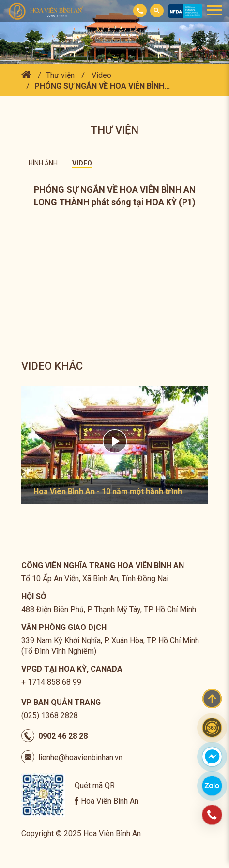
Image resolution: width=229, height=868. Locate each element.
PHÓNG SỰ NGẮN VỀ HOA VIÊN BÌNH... (102, 86)
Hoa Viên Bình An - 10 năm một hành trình (108, 491)
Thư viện (60, 75)
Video (101, 75)
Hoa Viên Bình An (110, 801)
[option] (114, 445)
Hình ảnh (43, 163)
